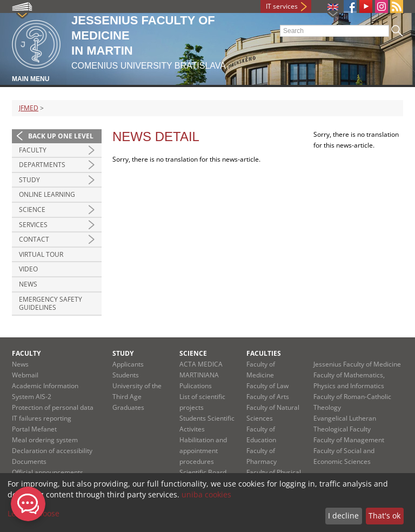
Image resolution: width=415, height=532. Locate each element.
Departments (42, 165)
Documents (29, 461)
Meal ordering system (45, 440)
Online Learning (47, 194)
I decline (343, 516)
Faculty (33, 150)
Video (28, 269)
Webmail (25, 375)
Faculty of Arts (268, 397)
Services (33, 225)
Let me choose (34, 513)
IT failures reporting (42, 418)
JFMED (29, 108)
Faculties (264, 353)
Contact (34, 239)
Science (32, 210)
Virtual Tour (41, 254)
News (28, 284)
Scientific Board (203, 472)
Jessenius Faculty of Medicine (357, 364)
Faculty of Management (349, 440)
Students (126, 375)
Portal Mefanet (34, 429)
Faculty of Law (267, 386)
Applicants (128, 364)
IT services (282, 6)
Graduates (128, 407)
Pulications (196, 386)
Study (29, 180)
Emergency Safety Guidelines (51, 304)
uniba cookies (206, 494)
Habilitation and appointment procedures (203, 451)
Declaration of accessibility (52, 451)
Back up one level (61, 136)
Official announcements (48, 472)
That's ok (384, 516)
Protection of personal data (53, 407)
